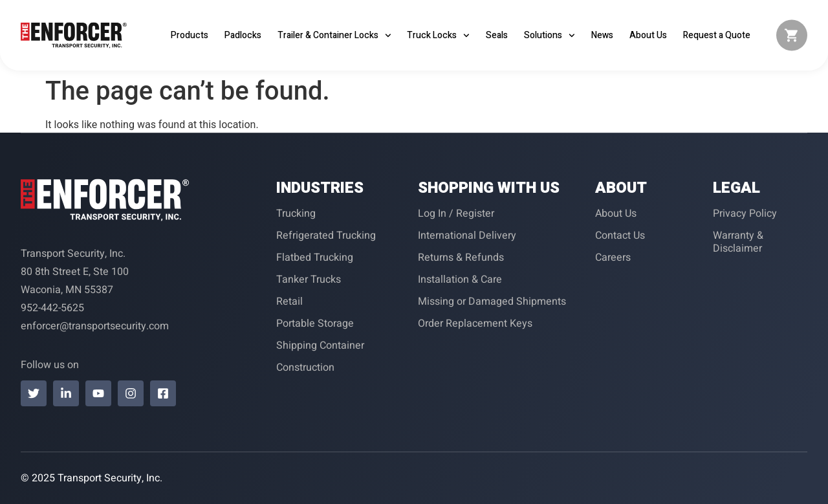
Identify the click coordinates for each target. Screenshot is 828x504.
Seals (497, 35)
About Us (648, 35)
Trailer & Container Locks (334, 36)
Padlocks (243, 35)
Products (190, 35)
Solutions (550, 36)
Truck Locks (438, 36)
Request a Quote (717, 35)
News (602, 35)
